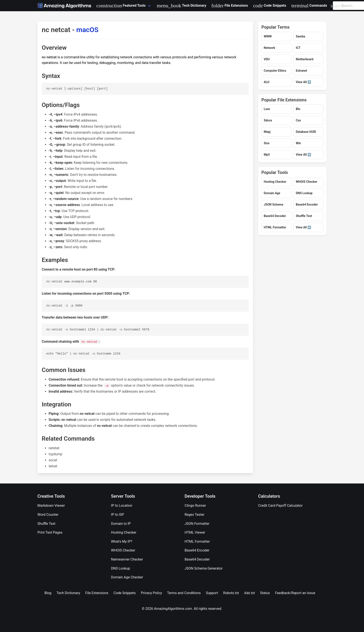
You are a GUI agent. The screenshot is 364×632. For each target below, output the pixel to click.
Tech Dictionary (182, 6)
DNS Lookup (120, 568)
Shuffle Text (46, 524)
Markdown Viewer (51, 506)
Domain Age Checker (127, 577)
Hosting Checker (124, 532)
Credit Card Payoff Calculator (280, 506)
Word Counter (48, 515)
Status (265, 593)
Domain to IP (121, 524)
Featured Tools (121, 6)
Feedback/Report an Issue (295, 593)
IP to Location (122, 506)
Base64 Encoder (197, 550)
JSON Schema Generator (204, 568)
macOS (87, 30)
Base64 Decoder (197, 559)
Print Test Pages (50, 532)
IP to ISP (118, 515)
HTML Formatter (197, 541)
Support (212, 593)
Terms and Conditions (184, 593)
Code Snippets (270, 6)
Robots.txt (231, 593)
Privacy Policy (152, 593)
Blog (48, 593)
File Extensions (230, 6)
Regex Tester (194, 515)
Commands (309, 6)
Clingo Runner (195, 506)
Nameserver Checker (127, 559)
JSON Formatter (197, 524)
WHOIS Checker (123, 550)
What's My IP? (122, 541)
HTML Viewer (195, 532)
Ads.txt (250, 593)
